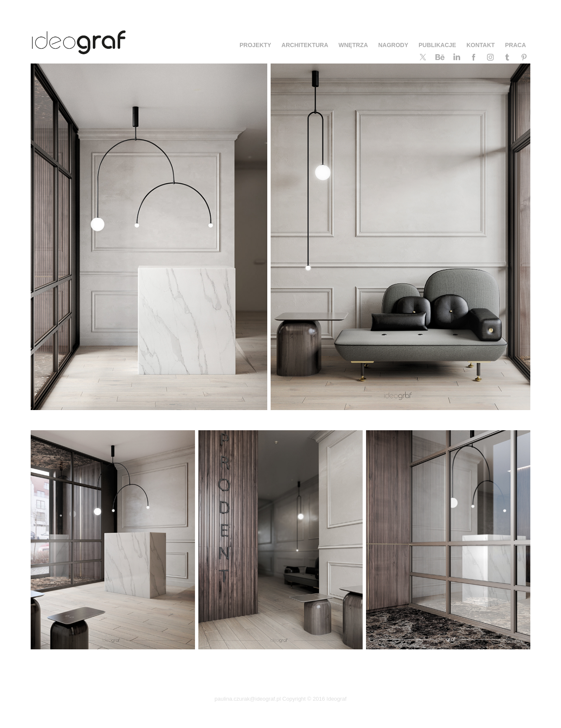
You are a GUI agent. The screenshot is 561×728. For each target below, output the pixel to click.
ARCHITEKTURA (305, 45)
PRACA (516, 45)
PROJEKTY (255, 45)
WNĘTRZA (353, 45)
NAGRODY (393, 45)
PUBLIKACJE (437, 45)
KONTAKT (481, 45)
